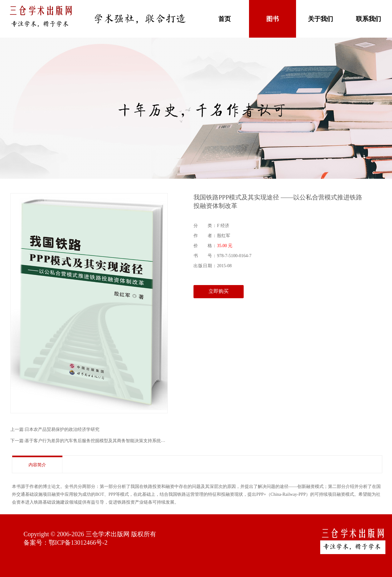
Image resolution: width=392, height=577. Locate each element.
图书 (273, 19)
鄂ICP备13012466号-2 (78, 543)
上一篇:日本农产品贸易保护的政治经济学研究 (55, 429)
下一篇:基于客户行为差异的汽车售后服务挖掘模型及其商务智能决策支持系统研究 (90, 441)
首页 (225, 19)
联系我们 (368, 19)
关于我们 (320, 19)
